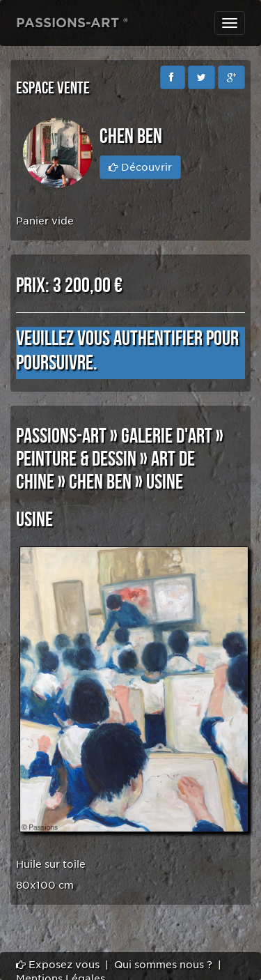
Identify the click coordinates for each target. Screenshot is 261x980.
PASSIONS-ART (61, 436)
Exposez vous (58, 965)
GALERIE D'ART (167, 436)
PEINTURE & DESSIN (76, 459)
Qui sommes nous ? (163, 965)
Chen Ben (100, 482)
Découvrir (140, 167)
